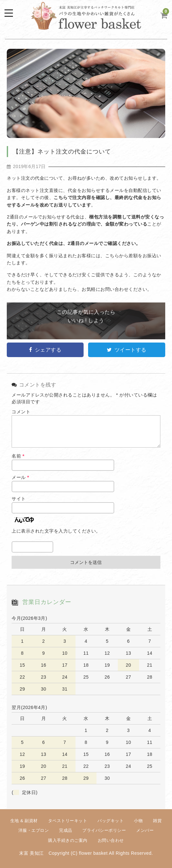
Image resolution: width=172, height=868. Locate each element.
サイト (19, 499)
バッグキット (111, 821)
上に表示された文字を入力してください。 (56, 531)
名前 (18, 456)
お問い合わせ (111, 840)
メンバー (145, 830)
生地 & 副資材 (24, 821)
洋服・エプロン (34, 830)
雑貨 (157, 821)
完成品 (66, 830)
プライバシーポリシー (104, 830)
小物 (138, 821)
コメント (21, 412)
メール (20, 477)
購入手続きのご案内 (68, 840)
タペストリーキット (68, 821)
